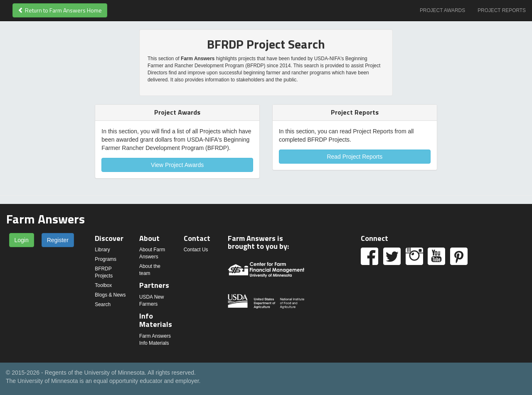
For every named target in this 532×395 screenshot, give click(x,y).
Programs (106, 259)
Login (22, 240)
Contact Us (196, 250)
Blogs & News (110, 295)
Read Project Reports (355, 157)
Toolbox (103, 285)
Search (103, 304)
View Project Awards (177, 165)
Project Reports (502, 10)
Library (102, 250)
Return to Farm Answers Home (60, 10)
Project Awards (442, 10)
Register (58, 240)
